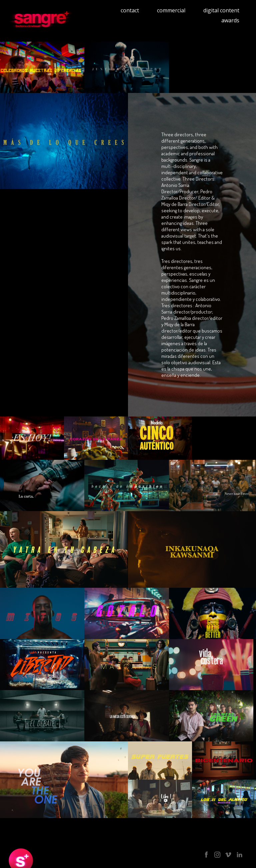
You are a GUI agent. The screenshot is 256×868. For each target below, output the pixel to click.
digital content (221, 10)
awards (230, 20)
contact (130, 10)
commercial (171, 10)
